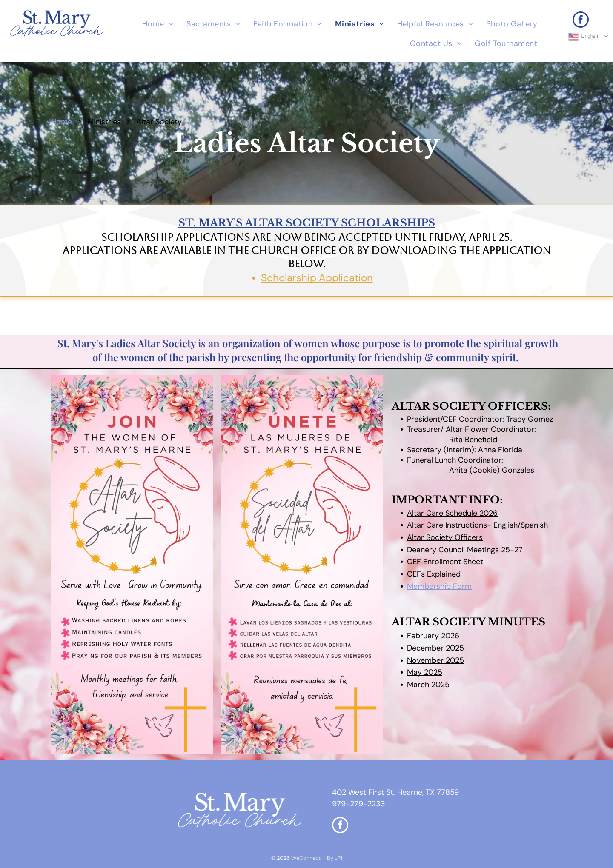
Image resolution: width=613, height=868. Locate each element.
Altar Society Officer (443, 537)
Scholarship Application (317, 278)
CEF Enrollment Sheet (445, 562)
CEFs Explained (434, 574)
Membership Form (439, 586)
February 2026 (433, 636)
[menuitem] (158, 24)
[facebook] (581, 21)
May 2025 (425, 672)
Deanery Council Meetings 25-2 (463, 550)
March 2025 (428, 685)
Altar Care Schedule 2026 (452, 513)
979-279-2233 (359, 804)
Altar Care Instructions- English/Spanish (477, 525)
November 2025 (435, 660)
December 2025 (435, 648)
